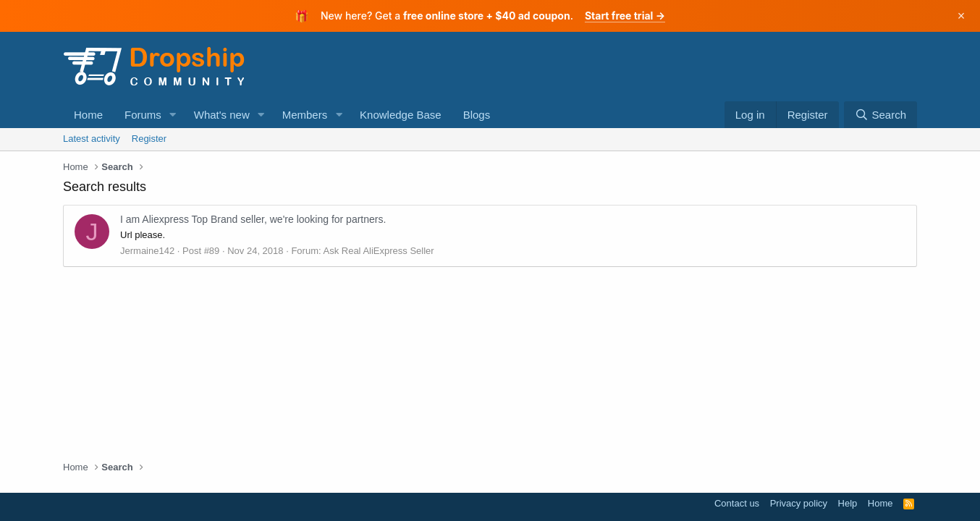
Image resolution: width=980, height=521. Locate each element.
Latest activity (92, 139)
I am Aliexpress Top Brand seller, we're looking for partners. (253, 219)
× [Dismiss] (962, 16)
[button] (173, 115)
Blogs (477, 115)
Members (305, 115)
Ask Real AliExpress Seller (378, 251)
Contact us (737, 503)
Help (848, 503)
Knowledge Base (401, 115)
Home (88, 115)
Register (149, 139)
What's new (222, 115)
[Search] (880, 115)
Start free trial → (625, 16)
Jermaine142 (147, 251)
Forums (143, 115)
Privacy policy (799, 503)
